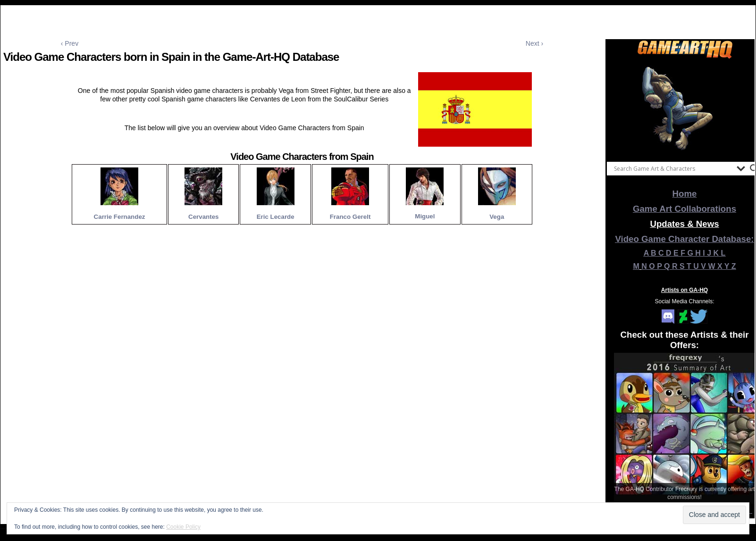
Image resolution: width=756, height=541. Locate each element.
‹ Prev (70, 43)
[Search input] (673, 168)
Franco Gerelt (350, 217)
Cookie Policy (183, 527)
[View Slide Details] (685, 108)
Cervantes (203, 217)
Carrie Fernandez (120, 217)
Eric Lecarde (276, 217)
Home (685, 194)
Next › (534, 43)
